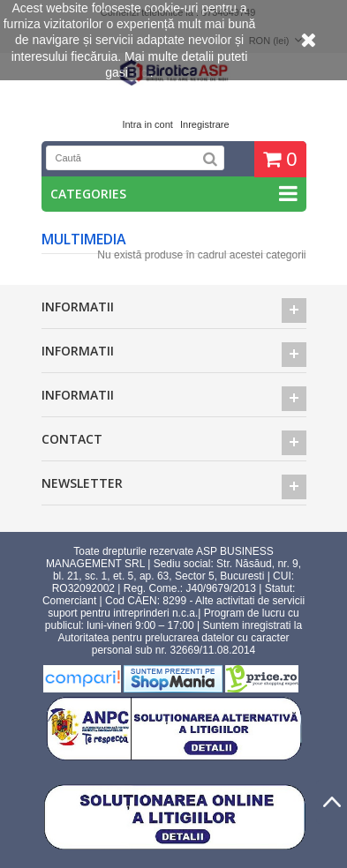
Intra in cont (147, 124)
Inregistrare (205, 124)
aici (141, 72)
